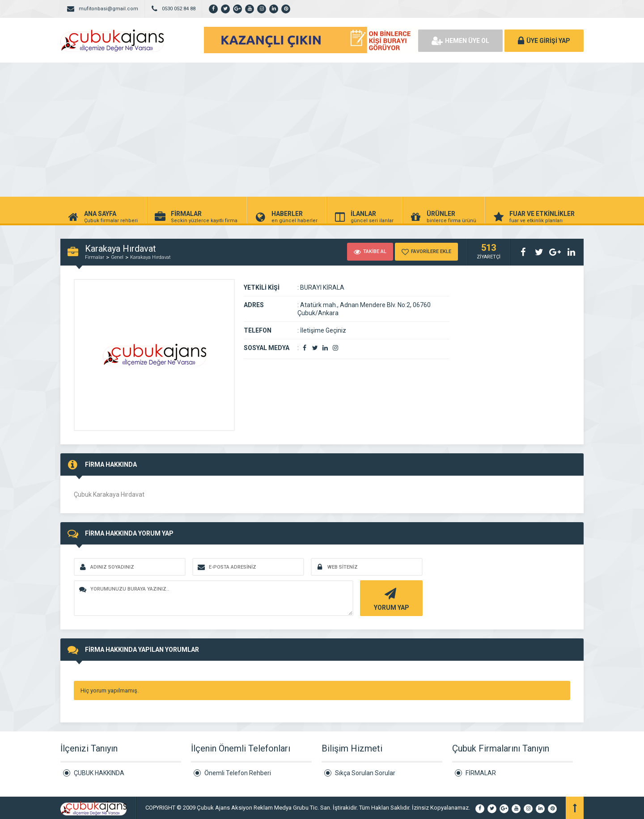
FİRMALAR (481, 773)
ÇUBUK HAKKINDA (99, 773)
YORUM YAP (390, 598)
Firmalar (95, 257)
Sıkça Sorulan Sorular (365, 773)
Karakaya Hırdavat (150, 257)
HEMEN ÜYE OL (460, 41)
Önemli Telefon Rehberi (238, 773)
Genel (117, 257)
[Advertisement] (322, 130)
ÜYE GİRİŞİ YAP (544, 41)
